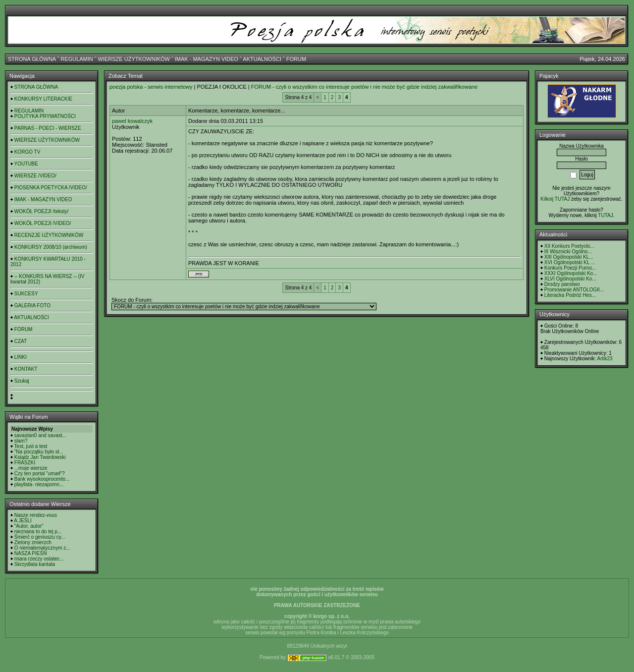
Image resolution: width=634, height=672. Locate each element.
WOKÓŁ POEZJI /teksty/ (41, 211)
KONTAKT (26, 369)
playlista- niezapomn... (39, 484)
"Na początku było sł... (39, 452)
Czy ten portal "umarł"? (40, 474)
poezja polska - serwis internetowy (151, 87)
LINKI (21, 357)
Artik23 (605, 359)
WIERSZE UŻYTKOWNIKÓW (134, 59)
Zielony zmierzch (33, 542)
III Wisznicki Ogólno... (568, 252)
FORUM (296, 59)
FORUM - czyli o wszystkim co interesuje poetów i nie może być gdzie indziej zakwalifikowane (364, 87)
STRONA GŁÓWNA (32, 59)
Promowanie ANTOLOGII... (574, 290)
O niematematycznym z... (42, 548)
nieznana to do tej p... (38, 532)
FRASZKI (25, 463)
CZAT (21, 341)
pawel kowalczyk (132, 121)
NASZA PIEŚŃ (31, 553)
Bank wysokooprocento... (42, 479)
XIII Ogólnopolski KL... (569, 257)
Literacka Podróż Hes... (570, 295)
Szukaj (22, 381)
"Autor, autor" (29, 526)
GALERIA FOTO (32, 306)
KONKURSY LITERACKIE (43, 99)
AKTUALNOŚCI (262, 59)
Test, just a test (31, 446)
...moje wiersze (31, 468)
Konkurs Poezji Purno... (570, 268)
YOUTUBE (26, 164)
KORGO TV (27, 152)
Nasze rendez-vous (36, 515)
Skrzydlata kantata (35, 564)
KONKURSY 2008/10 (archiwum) (51, 247)
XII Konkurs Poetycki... (569, 246)
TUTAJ (605, 215)
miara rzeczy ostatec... (39, 559)
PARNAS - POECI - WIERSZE (48, 128)
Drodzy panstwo (562, 284)
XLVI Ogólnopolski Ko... (570, 279)
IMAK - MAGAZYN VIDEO (207, 59)
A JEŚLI (23, 521)
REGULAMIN (77, 59)
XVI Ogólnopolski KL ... (570, 262)
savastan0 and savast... (40, 435)
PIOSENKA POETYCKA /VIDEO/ (51, 188)
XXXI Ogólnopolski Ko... (571, 273)
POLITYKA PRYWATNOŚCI (45, 116)
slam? (21, 441)
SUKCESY (26, 294)
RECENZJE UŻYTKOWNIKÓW (49, 235)
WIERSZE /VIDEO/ (35, 176)
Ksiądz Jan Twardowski (40, 457)
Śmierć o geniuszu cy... (40, 537)
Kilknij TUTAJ (555, 199)
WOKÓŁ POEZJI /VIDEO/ (43, 223)
